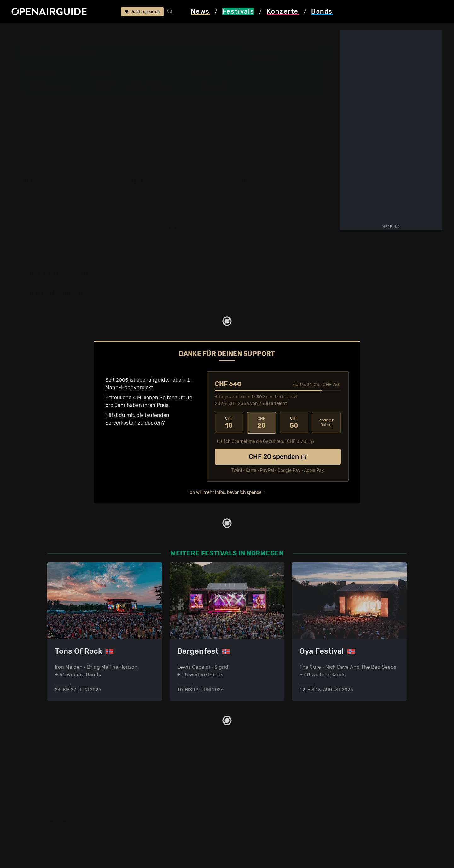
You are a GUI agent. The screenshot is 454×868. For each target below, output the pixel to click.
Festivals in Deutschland (76, 788)
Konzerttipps (154, 773)
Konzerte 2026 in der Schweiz (175, 826)
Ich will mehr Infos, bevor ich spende (225, 492)
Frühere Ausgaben (219, 82)
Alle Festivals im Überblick (78, 834)
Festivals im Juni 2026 (74, 811)
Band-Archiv (212, 88)
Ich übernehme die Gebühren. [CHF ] (266, 441)
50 (294, 423)
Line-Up (40, 82)
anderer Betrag (326, 422)
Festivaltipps (62, 773)
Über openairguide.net (257, 773)
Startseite (23, 32)
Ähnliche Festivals (151, 88)
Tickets (104, 88)
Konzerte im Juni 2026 (166, 811)
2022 (309, 273)
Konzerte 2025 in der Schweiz (175, 819)
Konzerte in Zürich (161, 781)
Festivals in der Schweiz (76, 781)
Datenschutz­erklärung (257, 796)
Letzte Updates (146, 82)
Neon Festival (113, 32)
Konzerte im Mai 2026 (165, 804)
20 (262, 423)
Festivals (52, 32)
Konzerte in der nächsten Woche (177, 796)
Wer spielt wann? (50, 88)
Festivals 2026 (65, 796)
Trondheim (260, 56)
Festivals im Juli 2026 (73, 819)
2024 (323, 273)
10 (229, 423)
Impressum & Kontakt (256, 804)
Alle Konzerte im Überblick (170, 834)
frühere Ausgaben (155, 32)
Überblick (107, 82)
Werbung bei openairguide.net (267, 788)
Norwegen (80, 32)
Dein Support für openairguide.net (271, 781)
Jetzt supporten (142, 12)
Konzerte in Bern (159, 788)
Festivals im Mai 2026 (73, 804)
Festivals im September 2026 (82, 826)
